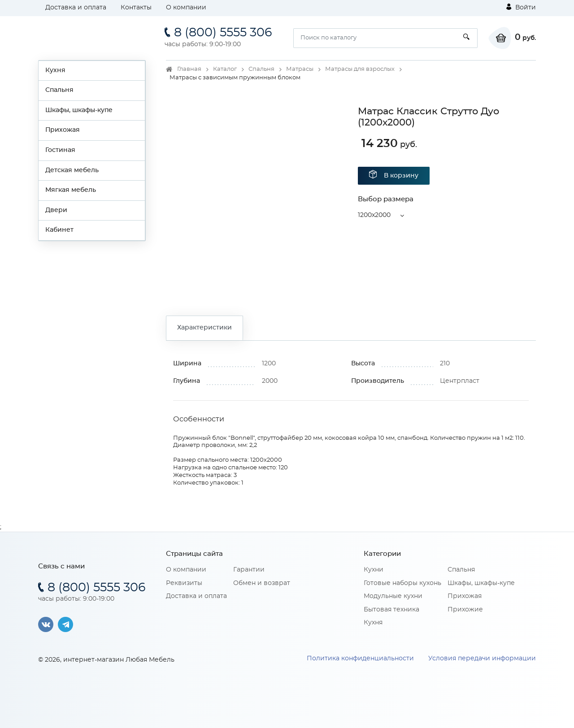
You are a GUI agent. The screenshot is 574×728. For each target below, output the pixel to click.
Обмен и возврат (262, 583)
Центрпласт (460, 381)
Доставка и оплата (76, 8)
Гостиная (60, 150)
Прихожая (63, 130)
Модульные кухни (393, 596)
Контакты (136, 8)
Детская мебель (72, 170)
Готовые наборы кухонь (402, 583)
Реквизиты (184, 583)
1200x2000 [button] (374, 215)
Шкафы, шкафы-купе (79, 110)
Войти (521, 7)
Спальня (59, 90)
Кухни (374, 570)
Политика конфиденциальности (360, 659)
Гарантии (249, 570)
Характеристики (204, 328)
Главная (189, 69)
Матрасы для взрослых (360, 69)
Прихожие (465, 610)
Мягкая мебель (71, 190)
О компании (186, 8)
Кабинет (59, 230)
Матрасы (300, 69)
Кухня (55, 70)
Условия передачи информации (482, 659)
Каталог (225, 69)
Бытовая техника (391, 610)
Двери (56, 210)
